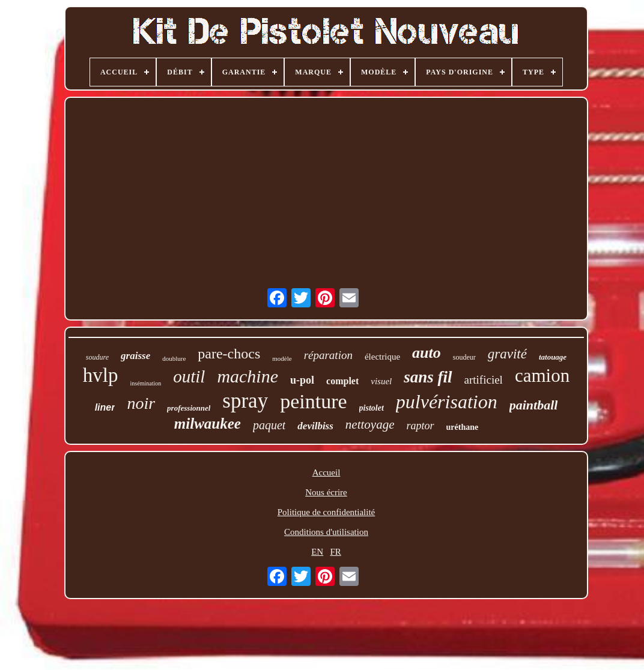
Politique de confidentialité (326, 512)
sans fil (428, 377)
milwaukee (208, 424)
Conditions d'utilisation (326, 532)
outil (189, 376)
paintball (534, 405)
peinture (313, 401)
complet (342, 381)
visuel (381, 381)
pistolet (372, 408)
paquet (269, 425)
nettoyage (370, 424)
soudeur (464, 357)
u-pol (302, 380)
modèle (282, 358)
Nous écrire (326, 492)
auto (427, 353)
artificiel (484, 380)
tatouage (553, 357)
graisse (135, 356)
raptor (421, 426)
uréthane (463, 427)
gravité (507, 354)
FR (335, 552)
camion (542, 376)
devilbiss (315, 426)
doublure (174, 358)
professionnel (189, 408)
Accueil (327, 472)
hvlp (101, 375)
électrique (382, 357)
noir (141, 403)
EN (317, 552)
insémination (146, 383)
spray (245, 401)
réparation (328, 355)
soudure (97, 357)
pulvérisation (447, 402)
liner (105, 407)
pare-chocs (229, 354)
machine (248, 376)
